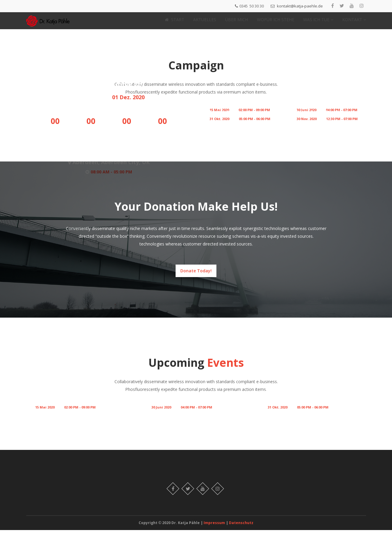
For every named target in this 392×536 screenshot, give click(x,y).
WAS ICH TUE (318, 22)
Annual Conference (313, 100)
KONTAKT (354, 22)
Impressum (215, 529)
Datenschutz (241, 529)
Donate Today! (196, 277)
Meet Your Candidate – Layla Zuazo (303, 398)
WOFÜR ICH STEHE (276, 22)
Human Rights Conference (60, 398)
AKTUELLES (205, 22)
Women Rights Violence (318, 109)
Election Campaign (109, 90)
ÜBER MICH (237, 22)
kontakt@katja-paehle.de (300, 6)
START (175, 22)
